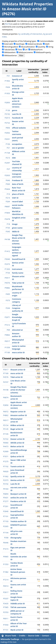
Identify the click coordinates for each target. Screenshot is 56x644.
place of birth (18, 194)
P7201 (6, 506)
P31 (8, 76)
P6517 (7, 341)
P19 (8, 194)
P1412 (7, 251)
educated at (17, 330)
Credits (22, 636)
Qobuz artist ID (17, 456)
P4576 (7, 283)
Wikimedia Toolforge (10, 639)
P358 (6, 538)
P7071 (6, 456)
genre (15, 110)
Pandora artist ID (18, 501)
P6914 (6, 586)
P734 (8, 273)
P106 (8, 144)
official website (19, 128)
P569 (8, 184)
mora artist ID (18, 352)
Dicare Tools (11, 636)
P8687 (7, 207)
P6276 (8, 24)
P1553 (6, 564)
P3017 (6, 592)
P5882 (7, 288)
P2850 (7, 103)
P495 (8, 294)
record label (17, 202)
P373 (8, 300)
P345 (8, 232)
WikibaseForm (37, 50)
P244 (8, 308)
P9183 (6, 489)
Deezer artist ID (18, 439)
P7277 (6, 501)
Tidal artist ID (18, 283)
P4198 (7, 239)
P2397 (7, 163)
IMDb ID (16, 232)
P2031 (7, 139)
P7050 (6, 625)
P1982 (6, 572)
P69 (8, 330)
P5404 (7, 189)
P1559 (7, 347)
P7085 (6, 607)
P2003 (7, 175)
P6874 (6, 397)
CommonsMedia (46, 41)
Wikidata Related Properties (27, 4)
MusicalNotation (28, 47)
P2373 (7, 264)
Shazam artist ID (18, 370)
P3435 (6, 604)
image (15, 224)
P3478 (7, 219)
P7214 (6, 580)
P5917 (7, 278)
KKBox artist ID (17, 425)
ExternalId (9, 44)
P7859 (7, 213)
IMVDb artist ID (17, 443)
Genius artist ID (18, 480)
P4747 (6, 382)
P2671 (7, 317)
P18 (8, 224)
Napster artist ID (18, 412)
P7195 (6, 434)
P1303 (7, 269)
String (51, 47)
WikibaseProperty (43, 52)
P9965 (6, 557)
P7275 (6, 461)
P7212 (7, 325)
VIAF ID (15, 198)
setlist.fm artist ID (19, 498)
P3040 (7, 259)
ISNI (14, 158)
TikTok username (18, 607)
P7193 (6, 521)
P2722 (7, 123)
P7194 (6, 533)
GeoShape (20, 44)
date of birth (18, 184)
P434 (8, 87)
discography (16, 538)
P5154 (6, 425)
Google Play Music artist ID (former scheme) (19, 390)
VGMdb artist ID (18, 604)
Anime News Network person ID (18, 572)
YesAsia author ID (18, 521)
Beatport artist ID (18, 494)
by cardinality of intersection (30, 34)
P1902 (7, 81)
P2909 (6, 451)
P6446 (6, 543)
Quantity (42, 47)
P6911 (6, 619)
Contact (45, 636)
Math (47, 44)
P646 (8, 180)
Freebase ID (17, 180)
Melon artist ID (17, 446)
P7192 (6, 466)
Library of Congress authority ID (18, 308)
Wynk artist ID (17, 630)
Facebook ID (18, 118)
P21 (8, 148)
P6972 (6, 412)
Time (20, 50)
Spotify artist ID (18, 476)
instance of (17, 76)
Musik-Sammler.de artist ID (19, 557)
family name (18, 273)
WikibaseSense (11, 55)
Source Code (34, 636)
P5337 (6, 599)
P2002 (7, 133)
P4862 (7, 335)
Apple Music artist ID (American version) (19, 405)
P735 (8, 228)
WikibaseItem (10, 52)
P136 (8, 110)
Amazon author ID (19, 415)
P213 (8, 158)
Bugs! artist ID (17, 429)
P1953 (7, 93)
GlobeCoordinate (35, 44)
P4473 (6, 446)
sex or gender (18, 148)
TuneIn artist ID (18, 466)
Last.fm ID (17, 114)
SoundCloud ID (19, 259)
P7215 (6, 549)
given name (17, 228)
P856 (8, 128)
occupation (17, 144)
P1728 (7, 153)
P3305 (6, 526)
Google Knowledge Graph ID (17, 317)
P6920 (6, 471)
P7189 (7, 352)
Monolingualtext (11, 47)
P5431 (6, 498)
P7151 (6, 630)
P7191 (6, 516)
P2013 (7, 118)
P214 (8, 198)
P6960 (6, 443)
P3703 (6, 612)
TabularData (9, 50)
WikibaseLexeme (26, 52)
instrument (17, 269)
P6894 (6, 494)
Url (26, 50)
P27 (8, 169)
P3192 (7, 114)
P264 (8, 202)
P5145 (6, 429)
